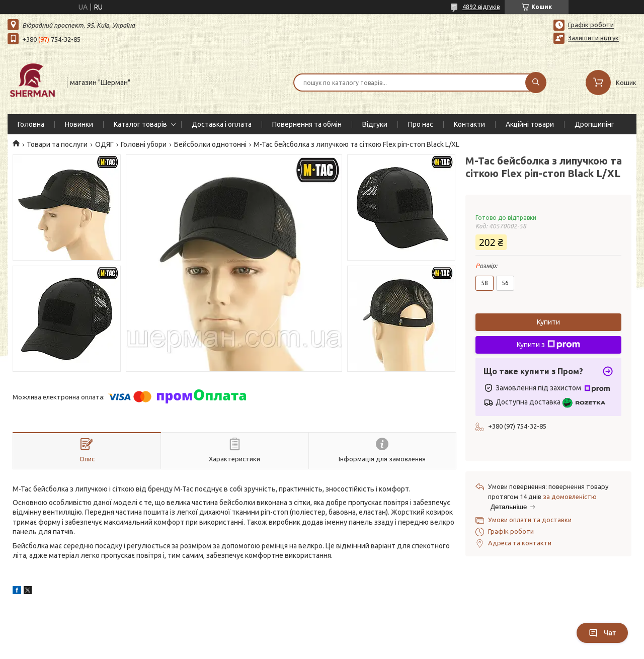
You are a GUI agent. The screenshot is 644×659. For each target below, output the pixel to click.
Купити (548, 322)
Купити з (548, 345)
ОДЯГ (104, 144)
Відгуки (375, 124)
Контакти (469, 124)
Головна (31, 124)
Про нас (421, 124)
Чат (602, 633)
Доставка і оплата (222, 124)
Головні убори (144, 144)
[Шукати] (536, 83)
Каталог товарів (140, 124)
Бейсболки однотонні (210, 144)
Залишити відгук (593, 38)
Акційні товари (530, 124)
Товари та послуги (57, 144)
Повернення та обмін (307, 124)
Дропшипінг (594, 124)
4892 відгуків (481, 7)
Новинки (79, 124)
